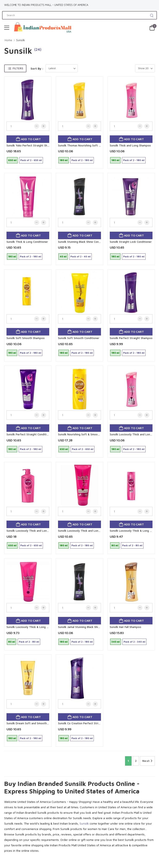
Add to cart (30, 139)
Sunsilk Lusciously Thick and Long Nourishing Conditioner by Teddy (100, 531)
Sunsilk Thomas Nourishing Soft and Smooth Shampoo (92, 145)
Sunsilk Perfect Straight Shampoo (131, 338)
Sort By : (37, 68)
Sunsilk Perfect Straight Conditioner (29, 434)
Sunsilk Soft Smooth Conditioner (79, 338)
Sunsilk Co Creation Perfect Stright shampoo (87, 723)
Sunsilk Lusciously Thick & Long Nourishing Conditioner (41, 627)
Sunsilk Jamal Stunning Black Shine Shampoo (86, 627)
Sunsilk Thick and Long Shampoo (130, 145)
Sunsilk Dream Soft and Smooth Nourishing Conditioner (41, 723)
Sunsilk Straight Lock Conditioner (131, 242)
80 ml (115, 545)
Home (8, 40)
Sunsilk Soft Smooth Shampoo (26, 338)
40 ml (63, 256)
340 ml (116, 642)
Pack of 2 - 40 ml (80, 256)
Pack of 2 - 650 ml (31, 160)
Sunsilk (21, 40)
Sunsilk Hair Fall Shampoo (125, 627)
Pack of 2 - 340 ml (134, 642)
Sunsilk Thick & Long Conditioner (27, 242)
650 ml (12, 160)
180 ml (64, 160)
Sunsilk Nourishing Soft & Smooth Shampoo (85, 434)
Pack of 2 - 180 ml (82, 160)
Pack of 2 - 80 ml (132, 545)
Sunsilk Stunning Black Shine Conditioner (83, 242)
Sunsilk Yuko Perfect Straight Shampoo (31, 145)
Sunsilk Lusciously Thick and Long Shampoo (34, 531)
